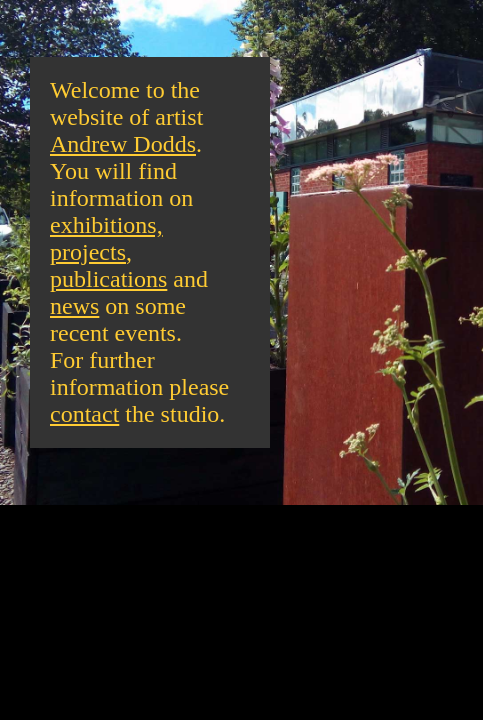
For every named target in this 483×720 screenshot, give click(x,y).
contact (84, 414)
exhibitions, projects (106, 238)
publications (108, 279)
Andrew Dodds (123, 144)
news (74, 306)
